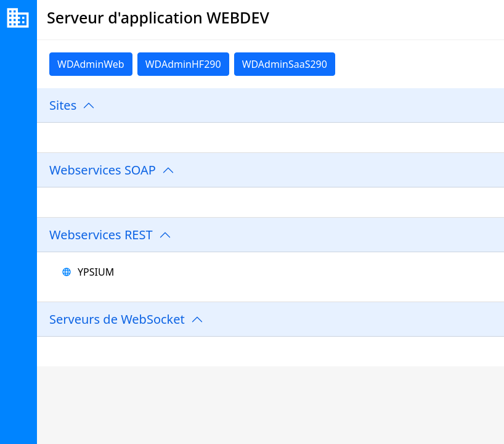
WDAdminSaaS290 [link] (285, 64)
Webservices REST (101, 235)
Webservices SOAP (103, 170)
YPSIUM (96, 272)
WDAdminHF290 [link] (183, 64)
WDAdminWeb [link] (91, 64)
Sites (63, 105)
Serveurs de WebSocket (117, 319)
